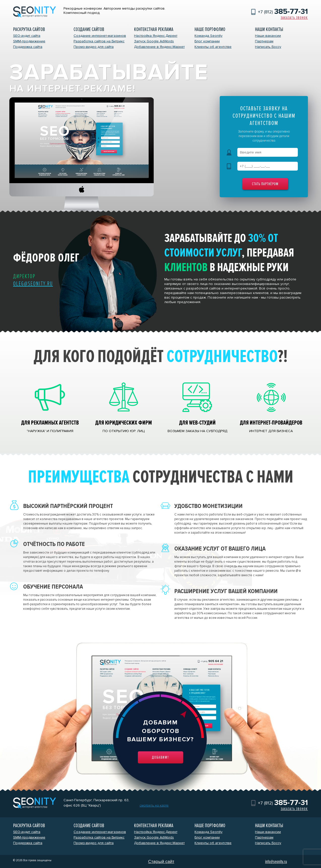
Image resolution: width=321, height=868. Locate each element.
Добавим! (160, 758)
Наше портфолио (210, 29)
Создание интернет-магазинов (100, 36)
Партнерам (264, 41)
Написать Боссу (268, 47)
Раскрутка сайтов (29, 29)
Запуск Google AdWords (154, 41)
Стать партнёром (265, 184)
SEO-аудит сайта (27, 36)
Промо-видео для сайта (94, 47)
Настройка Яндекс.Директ (156, 36)
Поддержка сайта (28, 47)
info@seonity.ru (276, 861)
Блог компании (207, 41)
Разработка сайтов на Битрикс (99, 41)
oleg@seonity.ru (33, 284)
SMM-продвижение (29, 41)
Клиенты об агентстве (213, 47)
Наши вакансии (268, 36)
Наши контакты (269, 29)
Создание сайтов (89, 29)
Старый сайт (161, 861)
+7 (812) (283, 12)
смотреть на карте (154, 805)
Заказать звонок (294, 18)
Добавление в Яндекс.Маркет (159, 47)
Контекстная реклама (154, 29)
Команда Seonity (208, 36)
